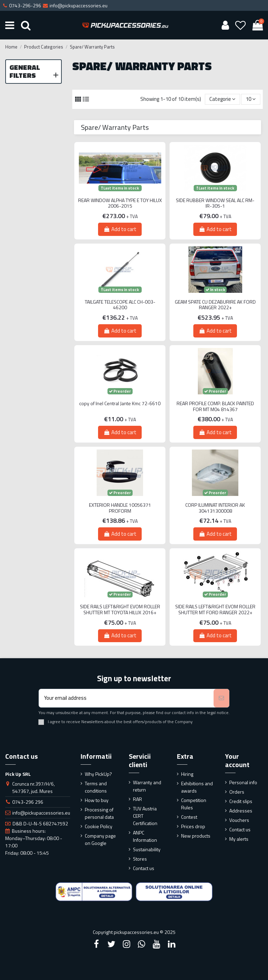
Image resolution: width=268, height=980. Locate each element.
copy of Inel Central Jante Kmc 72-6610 (120, 404)
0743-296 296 (28, 802)
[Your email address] (126, 698)
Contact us (144, 868)
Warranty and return (147, 786)
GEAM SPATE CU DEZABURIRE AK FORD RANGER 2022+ (215, 305)
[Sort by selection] (222, 99)
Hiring (187, 774)
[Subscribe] (221, 698)
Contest (189, 817)
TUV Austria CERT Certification (145, 816)
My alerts (239, 839)
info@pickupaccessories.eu (41, 813)
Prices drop (193, 826)
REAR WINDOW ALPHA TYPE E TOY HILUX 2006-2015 (120, 203)
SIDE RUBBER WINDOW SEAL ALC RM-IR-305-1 (215, 203)
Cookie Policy (99, 826)
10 (251, 99)
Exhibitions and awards (197, 787)
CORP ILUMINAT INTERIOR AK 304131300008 (215, 508)
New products (196, 836)
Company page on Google (100, 839)
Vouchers (239, 820)
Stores (140, 859)
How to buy (97, 800)
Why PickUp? (98, 774)
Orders (237, 792)
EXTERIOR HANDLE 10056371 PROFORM (120, 508)
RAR (137, 799)
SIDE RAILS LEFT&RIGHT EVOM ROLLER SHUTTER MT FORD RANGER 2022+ (215, 610)
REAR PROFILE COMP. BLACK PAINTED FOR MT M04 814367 (215, 407)
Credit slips (241, 801)
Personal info (243, 782)
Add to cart (120, 229)
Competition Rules (194, 804)
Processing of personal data (99, 813)
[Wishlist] (241, 25)
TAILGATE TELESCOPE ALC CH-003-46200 (120, 305)
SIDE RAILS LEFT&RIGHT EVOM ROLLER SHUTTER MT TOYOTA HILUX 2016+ (120, 610)
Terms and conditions (96, 787)
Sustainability (147, 849)
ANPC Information (145, 836)
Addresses (241, 811)
